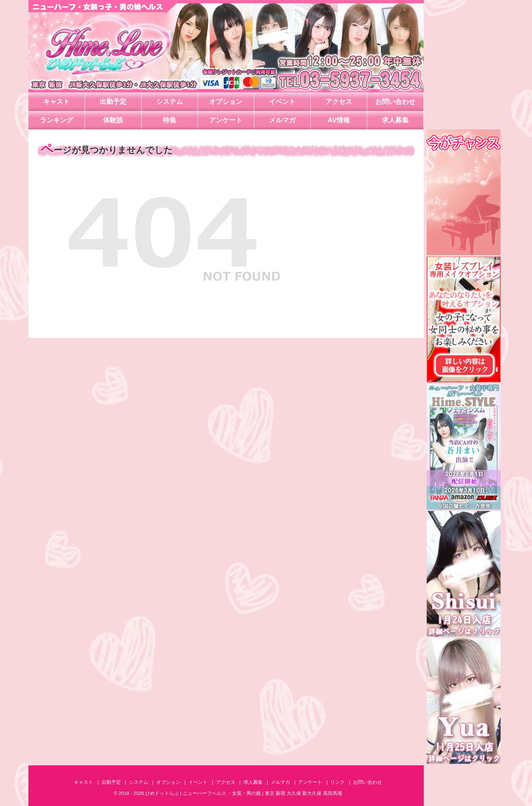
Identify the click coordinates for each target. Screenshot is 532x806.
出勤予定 (113, 102)
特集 (170, 120)
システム (170, 102)
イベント (282, 102)
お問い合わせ (395, 102)
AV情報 (339, 120)
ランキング (57, 120)
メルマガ (282, 120)
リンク (337, 782)
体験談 (113, 120)
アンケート (226, 120)
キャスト (57, 102)
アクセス (339, 102)
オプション (226, 102)
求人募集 (395, 120)
